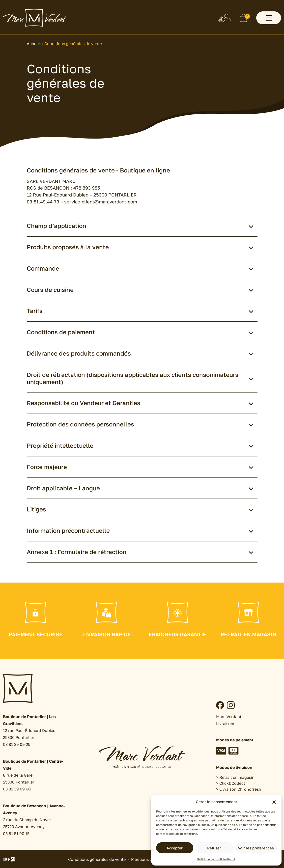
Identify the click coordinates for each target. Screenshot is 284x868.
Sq (11, 859)
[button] (274, 802)
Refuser (214, 848)
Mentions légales (147, 859)
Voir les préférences (256, 848)
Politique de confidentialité (216, 859)
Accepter (175, 848)
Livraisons (226, 724)
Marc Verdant (229, 717)
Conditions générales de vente (97, 859)
